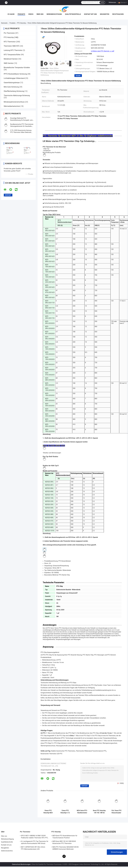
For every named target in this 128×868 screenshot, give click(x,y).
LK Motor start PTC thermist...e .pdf (103, 51)
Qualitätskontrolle (73, 14)
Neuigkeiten (105, 14)
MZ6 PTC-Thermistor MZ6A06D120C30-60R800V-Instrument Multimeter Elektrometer (66, 848)
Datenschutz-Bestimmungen (21, 864)
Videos (31, 14)
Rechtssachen (118, 14)
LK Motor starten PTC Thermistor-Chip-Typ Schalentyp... (70, 141)
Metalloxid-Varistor (11, 59)
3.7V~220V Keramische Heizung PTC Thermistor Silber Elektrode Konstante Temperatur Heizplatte (21, 132)
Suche (102, 3)
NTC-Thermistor (10, 42)
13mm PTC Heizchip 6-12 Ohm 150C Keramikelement (65, 812)
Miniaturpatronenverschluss (14, 102)
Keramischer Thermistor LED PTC (52, 754)
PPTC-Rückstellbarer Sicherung (15, 74)
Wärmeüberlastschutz (12, 106)
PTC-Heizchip (21, 23)
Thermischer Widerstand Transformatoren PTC (91, 751)
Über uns (40, 14)
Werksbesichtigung (54, 14)
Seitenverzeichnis (7, 851)
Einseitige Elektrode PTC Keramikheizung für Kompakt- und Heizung (21, 120)
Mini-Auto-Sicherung (11, 87)
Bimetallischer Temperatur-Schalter (17, 68)
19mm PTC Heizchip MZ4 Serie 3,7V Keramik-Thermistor (48, 812)
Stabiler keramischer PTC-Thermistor (63, 751)
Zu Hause (11, 14)
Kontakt (78, 76)
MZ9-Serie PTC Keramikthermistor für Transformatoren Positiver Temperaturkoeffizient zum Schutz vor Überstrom (65, 837)
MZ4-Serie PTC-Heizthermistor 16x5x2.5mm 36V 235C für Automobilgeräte (82, 812)
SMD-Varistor (9, 63)
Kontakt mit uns (90, 14)
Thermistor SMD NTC (12, 46)
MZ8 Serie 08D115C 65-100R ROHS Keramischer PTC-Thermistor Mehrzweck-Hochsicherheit (64, 843)
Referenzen (112, 2)
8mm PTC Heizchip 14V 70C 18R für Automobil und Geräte (99, 812)
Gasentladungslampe (12, 83)
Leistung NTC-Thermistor (13, 50)
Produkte (21, 14)
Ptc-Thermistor (9, 33)
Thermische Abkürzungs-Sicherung (17, 95)
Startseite (4, 23)
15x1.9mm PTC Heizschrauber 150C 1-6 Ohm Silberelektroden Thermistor (116, 812)
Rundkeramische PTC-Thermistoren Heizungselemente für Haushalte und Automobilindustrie (22, 126)
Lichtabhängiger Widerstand (14, 78)
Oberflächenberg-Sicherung (14, 91)
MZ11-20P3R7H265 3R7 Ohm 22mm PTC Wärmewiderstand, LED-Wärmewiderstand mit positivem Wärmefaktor (33, 848)
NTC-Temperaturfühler (12, 55)
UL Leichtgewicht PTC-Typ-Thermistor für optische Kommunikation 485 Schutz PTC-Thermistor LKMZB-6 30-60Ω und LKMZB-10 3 (35, 843)
